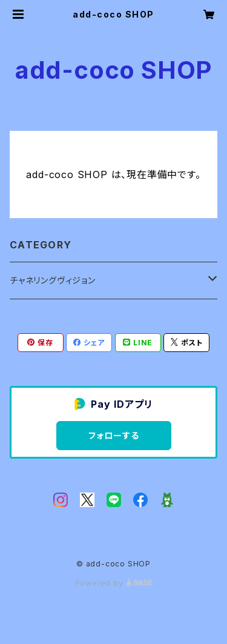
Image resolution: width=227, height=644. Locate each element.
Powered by (114, 583)
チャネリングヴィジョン (53, 280)
